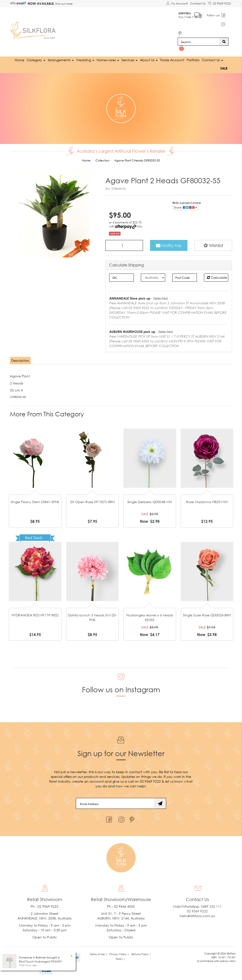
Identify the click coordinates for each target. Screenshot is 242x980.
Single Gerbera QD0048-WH (150, 502)
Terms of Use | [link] (98, 954)
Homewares (108, 60)
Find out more (64, 4)
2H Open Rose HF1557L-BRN (92, 502)
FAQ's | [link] (120, 959)
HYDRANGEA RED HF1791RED (35, 615)
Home (19, 60)
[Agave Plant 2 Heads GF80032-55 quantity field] (124, 245)
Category (36, 60)
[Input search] (199, 42)
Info (140, 226)
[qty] (121, 278)
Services (130, 60)
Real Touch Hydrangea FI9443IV (40, 961)
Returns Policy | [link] (141, 954)
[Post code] (184, 278)
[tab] (21, 361)
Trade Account (172, 60)
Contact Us (198, 3)
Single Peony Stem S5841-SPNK (35, 502)
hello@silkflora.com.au (197, 916)
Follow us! (213, 15)
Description (20, 360)
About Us (149, 60)
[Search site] (224, 42)
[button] (213, 245)
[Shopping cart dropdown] (181, 49)
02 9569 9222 (219, 3)
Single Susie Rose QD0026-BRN (207, 615)
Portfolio (193, 60)
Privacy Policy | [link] (119, 954)
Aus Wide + (190, 14)
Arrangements (61, 60)
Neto (233, 961)
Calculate (217, 277)
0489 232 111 (211, 906)
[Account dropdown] (177, 4)
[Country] (153, 278)
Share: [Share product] (185, 207)
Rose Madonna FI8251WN (207, 502)
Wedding (85, 60)
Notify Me (169, 245)
